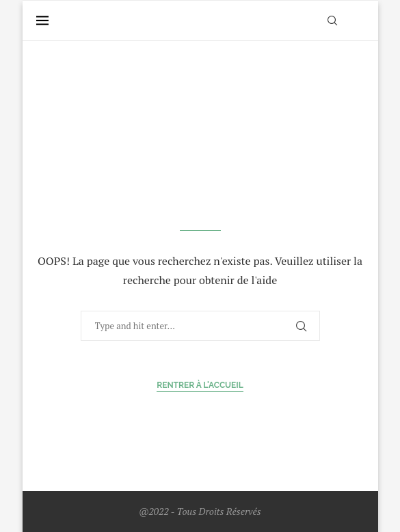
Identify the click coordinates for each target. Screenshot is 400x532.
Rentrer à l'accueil (200, 385)
